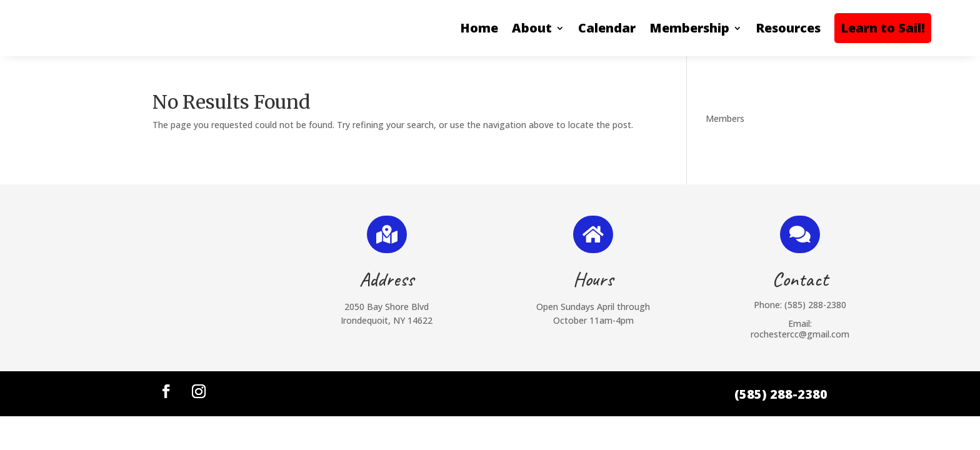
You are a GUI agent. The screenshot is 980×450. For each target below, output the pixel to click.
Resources (788, 28)
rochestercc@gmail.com (800, 334)
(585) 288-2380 (815, 305)
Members (725, 118)
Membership (689, 28)
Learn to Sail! (883, 28)
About (532, 28)
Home (479, 28)
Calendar (607, 28)
